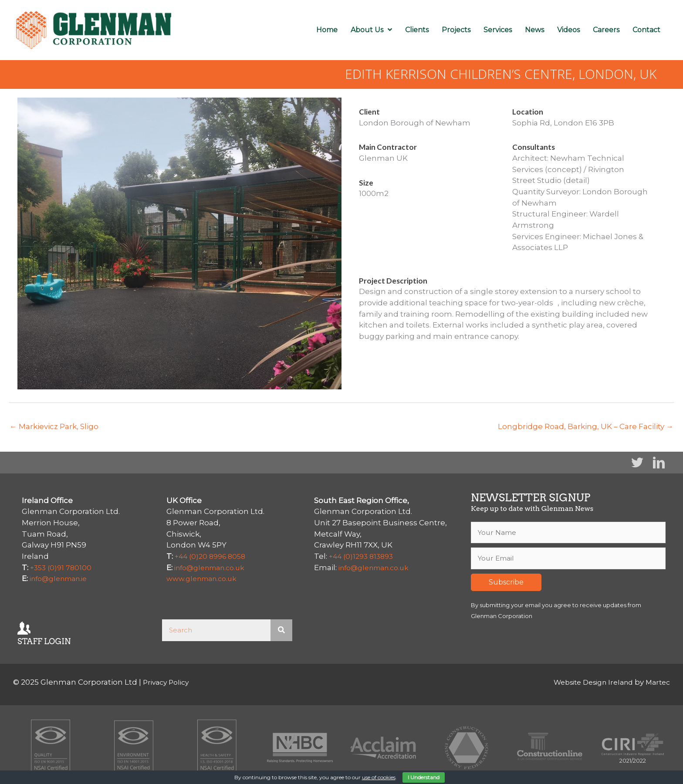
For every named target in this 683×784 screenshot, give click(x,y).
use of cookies (379, 777)
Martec (657, 682)
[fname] (568, 533)
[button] (637, 462)
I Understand (424, 777)
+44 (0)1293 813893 (363, 556)
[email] (568, 560)
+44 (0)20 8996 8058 (213, 556)
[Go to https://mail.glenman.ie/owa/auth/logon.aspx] (81, 632)
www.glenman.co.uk (205, 578)
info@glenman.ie (62, 578)
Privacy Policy (168, 682)
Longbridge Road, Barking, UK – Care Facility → (586, 426)
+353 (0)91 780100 (62, 567)
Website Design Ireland (586, 682)
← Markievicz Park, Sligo (54, 426)
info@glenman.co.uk (214, 567)
